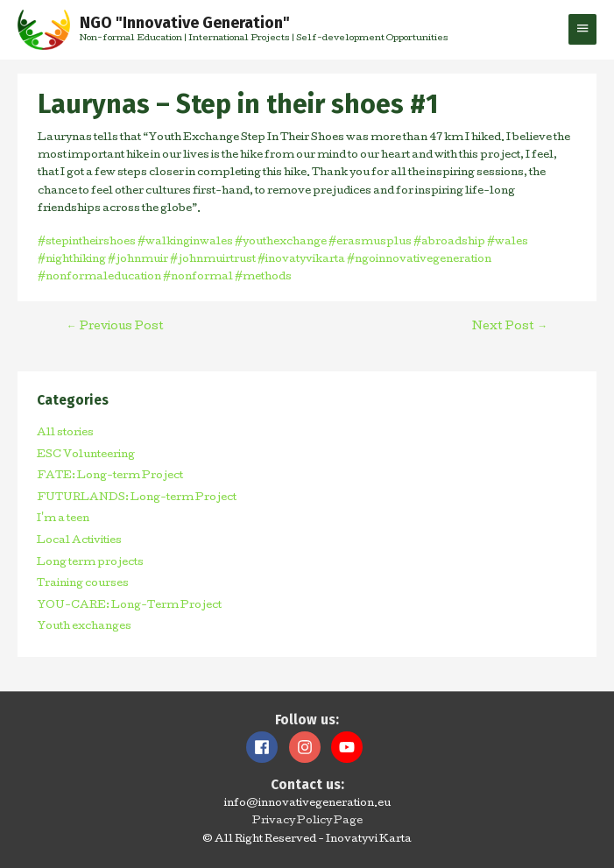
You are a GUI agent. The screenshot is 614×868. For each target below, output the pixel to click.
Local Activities (79, 541)
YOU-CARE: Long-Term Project (129, 606)
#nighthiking (72, 260)
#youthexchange (280, 243)
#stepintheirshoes (87, 243)
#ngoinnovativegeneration (418, 260)
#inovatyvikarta (300, 260)
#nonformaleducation (99, 278)
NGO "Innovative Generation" (185, 23)
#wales (507, 243)
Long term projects (90, 563)
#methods (262, 278)
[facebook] (266, 747)
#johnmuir (137, 260)
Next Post (510, 327)
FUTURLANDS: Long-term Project (137, 498)
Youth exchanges (84, 627)
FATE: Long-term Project (110, 476)
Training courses (83, 584)
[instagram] (309, 747)
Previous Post (115, 327)
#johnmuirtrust (212, 260)
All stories (65, 434)
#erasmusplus (369, 243)
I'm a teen (63, 519)
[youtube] (349, 747)
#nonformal (197, 278)
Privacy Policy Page (307, 822)
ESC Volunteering (86, 455)
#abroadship (448, 243)
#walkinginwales (184, 243)
